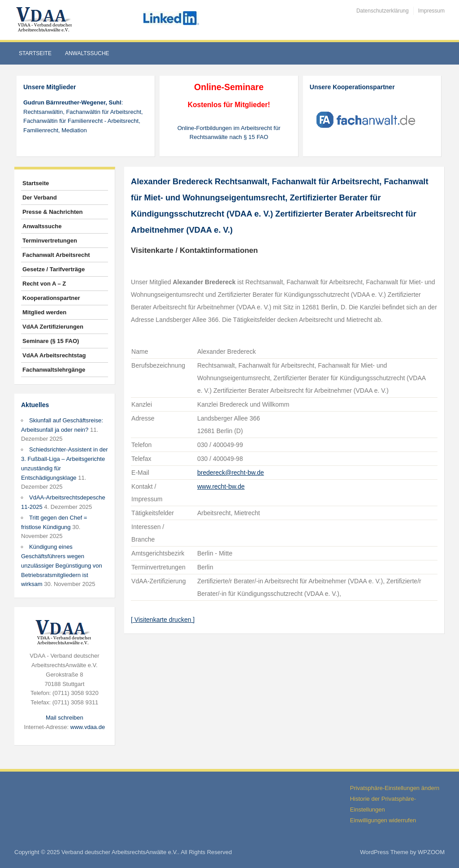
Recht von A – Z (44, 284)
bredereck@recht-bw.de (231, 473)
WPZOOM (431, 852)
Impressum (431, 11)
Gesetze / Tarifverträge (54, 269)
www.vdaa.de (88, 727)
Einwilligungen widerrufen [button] (383, 820)
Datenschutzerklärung (383, 11)
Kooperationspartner (51, 298)
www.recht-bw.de (221, 486)
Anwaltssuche (87, 53)
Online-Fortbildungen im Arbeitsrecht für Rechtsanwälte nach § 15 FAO (229, 133)
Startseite (35, 53)
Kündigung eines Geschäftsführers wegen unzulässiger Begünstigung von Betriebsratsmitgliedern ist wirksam (62, 565)
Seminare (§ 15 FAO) (51, 341)
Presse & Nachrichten (52, 212)
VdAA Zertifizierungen (53, 327)
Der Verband (40, 197)
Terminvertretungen (50, 241)
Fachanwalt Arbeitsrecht (56, 255)
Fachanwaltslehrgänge (54, 370)
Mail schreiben (65, 718)
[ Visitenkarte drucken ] (163, 620)
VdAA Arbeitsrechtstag (54, 355)
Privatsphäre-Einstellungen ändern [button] (395, 788)
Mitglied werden (44, 312)
